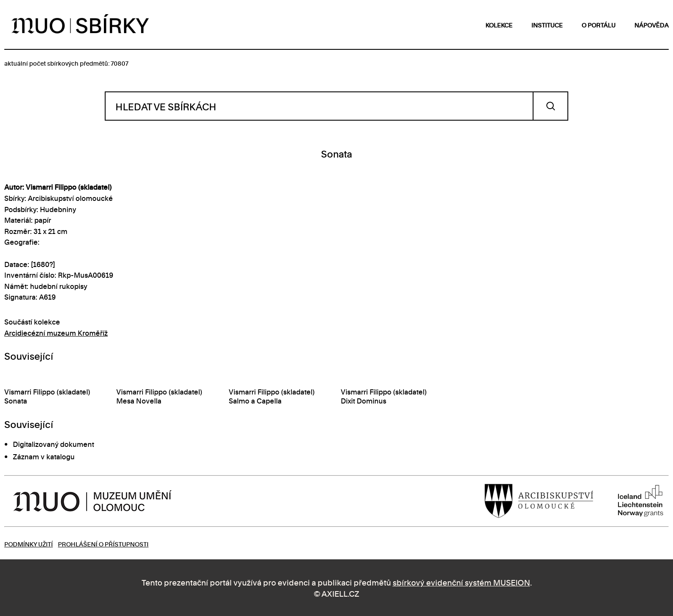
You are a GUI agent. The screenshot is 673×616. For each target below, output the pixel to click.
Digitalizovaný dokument (53, 444)
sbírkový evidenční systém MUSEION (461, 582)
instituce (547, 25)
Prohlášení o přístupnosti (103, 544)
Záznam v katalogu (44, 456)
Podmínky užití (29, 544)
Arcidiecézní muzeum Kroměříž (56, 333)
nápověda (652, 25)
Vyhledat (550, 106)
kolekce (499, 25)
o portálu (599, 25)
